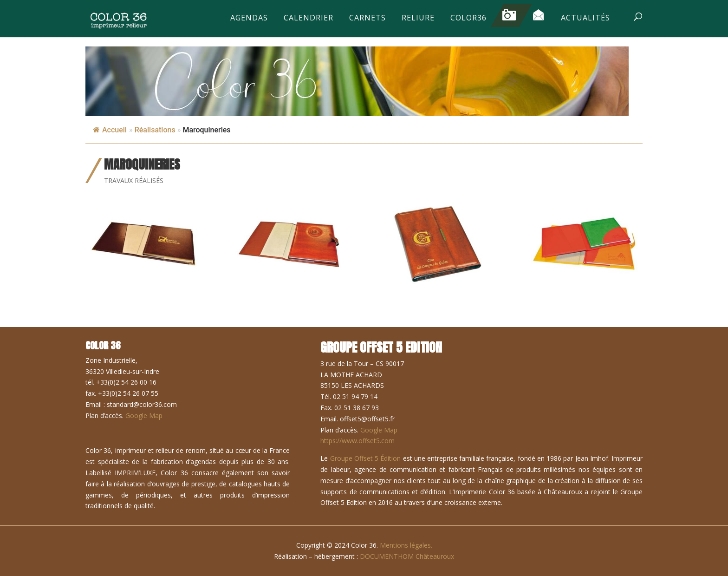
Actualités (585, 18)
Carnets (367, 18)
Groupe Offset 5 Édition (366, 458)
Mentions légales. (406, 545)
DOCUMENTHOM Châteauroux (407, 556)
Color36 (468, 18)
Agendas (249, 18)
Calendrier (309, 18)
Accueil (110, 130)
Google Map (144, 416)
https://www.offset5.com (357, 441)
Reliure (418, 18)
